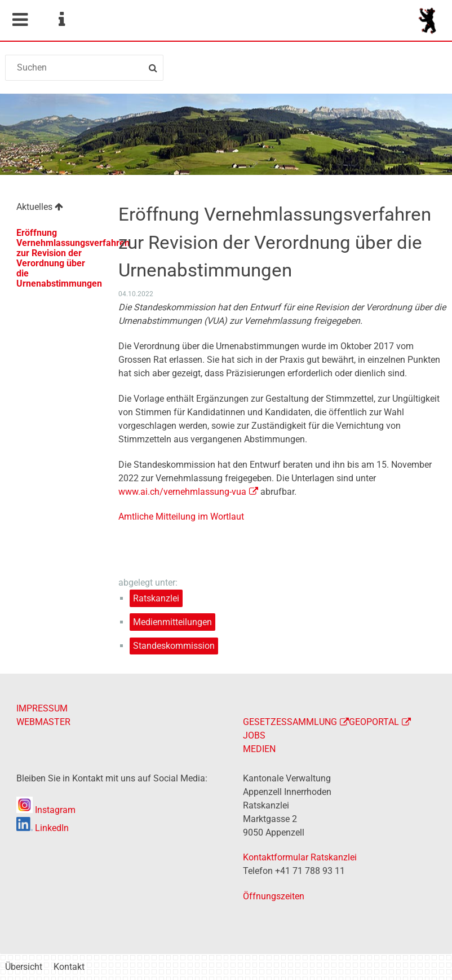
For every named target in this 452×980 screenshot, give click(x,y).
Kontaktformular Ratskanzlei (300, 857)
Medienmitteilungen (172, 622)
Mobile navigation (20, 20)
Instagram (46, 810)
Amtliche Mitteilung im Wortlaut (181, 517)
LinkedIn (43, 828)
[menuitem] (56, 208)
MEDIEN (259, 749)
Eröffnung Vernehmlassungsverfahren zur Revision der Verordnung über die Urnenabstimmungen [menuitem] (62, 258)
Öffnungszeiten (274, 896)
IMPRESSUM (42, 708)
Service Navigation (61, 20)
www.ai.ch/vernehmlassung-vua (182, 492)
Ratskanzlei (156, 598)
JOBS (254, 735)
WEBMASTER (43, 722)
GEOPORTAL (374, 722)
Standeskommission (174, 646)
